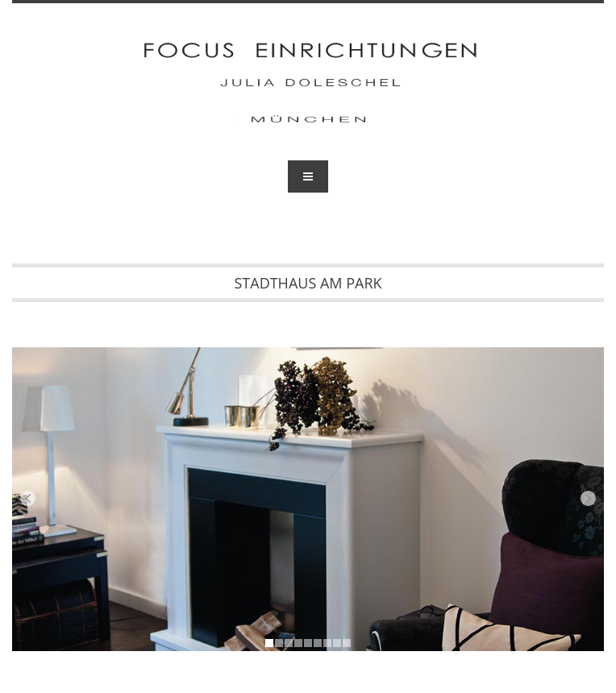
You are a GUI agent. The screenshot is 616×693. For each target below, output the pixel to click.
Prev (28, 498)
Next (588, 498)
